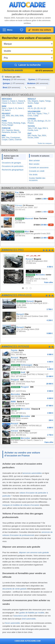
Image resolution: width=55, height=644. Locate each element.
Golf (29, 114)
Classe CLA (7, 103)
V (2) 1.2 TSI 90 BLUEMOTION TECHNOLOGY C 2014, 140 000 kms (28, 368)
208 (3, 116)
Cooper (5, 140)
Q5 (38, 108)
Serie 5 (8, 110)
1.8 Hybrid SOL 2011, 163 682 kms (28, 353)
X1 (16, 108)
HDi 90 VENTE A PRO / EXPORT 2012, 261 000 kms (28, 433)
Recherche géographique (13, 170)
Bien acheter (34, 160)
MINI (4, 136)
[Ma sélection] (22, 30)
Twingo (48, 101)
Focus (4, 123)
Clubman (18, 140)
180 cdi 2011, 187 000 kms (28, 412)
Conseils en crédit (37, 171)
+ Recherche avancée (12, 70)
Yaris (29, 128)
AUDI (30, 106)
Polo (34, 114)
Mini (4, 138)
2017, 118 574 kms (28, 390)
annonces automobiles (32, 473)
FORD (4, 121)
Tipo (39, 136)
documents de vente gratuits (15, 589)
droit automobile (29, 619)
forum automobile (13, 623)
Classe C (5, 101)
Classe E (21, 101)
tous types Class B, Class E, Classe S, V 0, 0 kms (28, 441)
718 (19, 132)
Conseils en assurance (39, 168)
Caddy (36, 116)
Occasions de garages (11, 163)
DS (35, 121)
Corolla (30, 130)
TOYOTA (31, 126)
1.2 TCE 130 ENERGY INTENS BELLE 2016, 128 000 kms (28, 426)
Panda (34, 136)
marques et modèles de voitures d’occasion (21, 505)
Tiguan (39, 114)
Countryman (15, 138)
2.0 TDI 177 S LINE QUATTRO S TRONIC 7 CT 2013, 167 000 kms (28, 375)
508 (3, 118)
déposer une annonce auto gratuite (34, 552)
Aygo (40, 128)
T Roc (45, 114)
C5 (46, 121)
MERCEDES (7, 99)
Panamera (6, 132)
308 (12, 116)
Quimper (13, 83)
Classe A (13, 101)
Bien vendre (34, 164)
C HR (35, 128)
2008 (16, 116)
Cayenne (9, 130)
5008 (21, 116)
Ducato (30, 138)
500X (44, 136)
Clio (29, 101)
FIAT (29, 133)
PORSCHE (6, 128)
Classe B (20, 103)
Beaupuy (14, 79)
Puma (4, 125)
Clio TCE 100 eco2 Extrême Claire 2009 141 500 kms (27, 317)
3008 (8, 116)
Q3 (35, 108)
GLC (14, 103)
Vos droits (33, 175)
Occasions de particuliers (13, 166)
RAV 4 (45, 128)
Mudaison (38, 83)
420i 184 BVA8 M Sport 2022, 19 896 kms (28, 404)
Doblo (36, 138)
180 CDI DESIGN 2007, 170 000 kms (28, 397)
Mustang (17, 123)
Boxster (14, 132)
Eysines (39, 79)
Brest (11, 88)
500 (29, 136)
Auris (36, 130)
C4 (32, 121)
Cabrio (11, 140)
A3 (29, 108)
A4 (41, 108)
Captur (42, 101)
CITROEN (32, 119)
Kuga (23, 123)
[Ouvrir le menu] (8, 30)
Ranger (10, 125)
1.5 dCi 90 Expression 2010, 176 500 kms (28, 360)
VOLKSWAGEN (34, 112)
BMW (4, 106)
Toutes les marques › (45, 143)
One (8, 138)
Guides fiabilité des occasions (37, 179)
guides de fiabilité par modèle (32, 613)
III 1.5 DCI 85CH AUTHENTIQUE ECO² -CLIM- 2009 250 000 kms (27, 304)
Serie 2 (21, 108)
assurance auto (21, 616)
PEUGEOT (6, 114)
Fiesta (10, 123)
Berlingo (41, 121)
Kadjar (36, 103)
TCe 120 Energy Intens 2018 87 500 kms (27, 330)
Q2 (45, 108)
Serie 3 (11, 108)
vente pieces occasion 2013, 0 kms (28, 419)
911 (3, 130)
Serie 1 (5, 108)
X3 (3, 110)
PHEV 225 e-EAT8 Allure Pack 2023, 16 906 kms (28, 382)
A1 (32, 108)
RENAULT (32, 99)
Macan (16, 130)
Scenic (30, 103)
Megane (35, 101)
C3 (29, 121)
